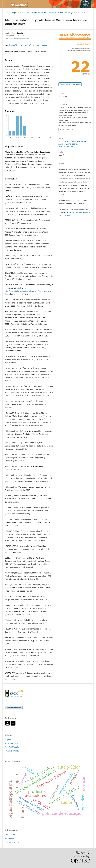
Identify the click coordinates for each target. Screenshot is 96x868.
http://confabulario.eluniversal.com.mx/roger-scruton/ (28, 291)
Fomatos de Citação (68, 129)
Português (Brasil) (13, 743)
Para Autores (10, 838)
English (8, 740)
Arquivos (15, 13)
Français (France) (12, 751)
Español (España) (12, 747)
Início (7, 13)
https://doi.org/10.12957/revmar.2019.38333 (28, 45)
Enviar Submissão (14, 708)
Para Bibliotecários (12, 842)
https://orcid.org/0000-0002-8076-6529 (18, 38)
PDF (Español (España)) (71, 84)
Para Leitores (10, 835)
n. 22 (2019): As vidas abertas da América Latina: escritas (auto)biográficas (49, 13)
